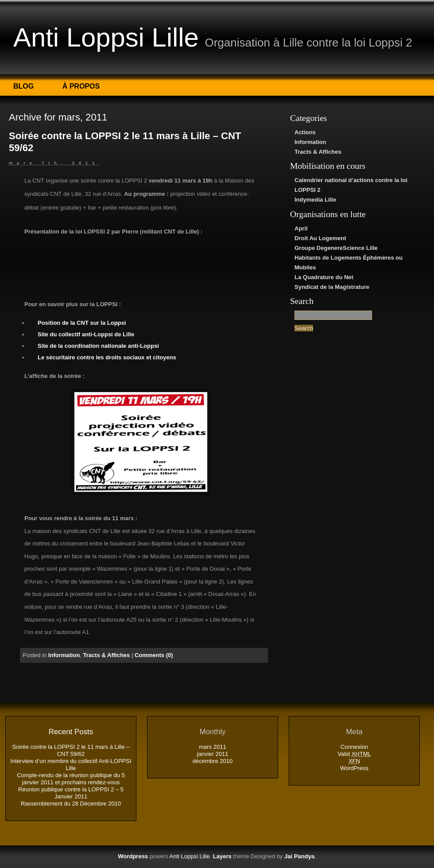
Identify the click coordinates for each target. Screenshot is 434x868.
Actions (305, 132)
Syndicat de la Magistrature (332, 287)
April (301, 228)
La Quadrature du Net (324, 277)
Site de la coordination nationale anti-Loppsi (98, 346)
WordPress (354, 768)
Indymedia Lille (315, 200)
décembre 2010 (213, 761)
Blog (23, 86)
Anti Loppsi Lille (106, 37)
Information (310, 142)
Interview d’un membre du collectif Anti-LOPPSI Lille (71, 765)
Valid (354, 754)
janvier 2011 (213, 754)
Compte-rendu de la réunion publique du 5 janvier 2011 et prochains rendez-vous (71, 779)
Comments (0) (154, 655)
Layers (222, 856)
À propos (81, 86)
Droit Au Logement (320, 238)
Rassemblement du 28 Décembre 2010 (71, 804)
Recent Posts (71, 732)
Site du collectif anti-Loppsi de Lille (86, 334)
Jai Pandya (299, 856)
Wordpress (133, 856)
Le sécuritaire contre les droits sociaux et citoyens (107, 357)
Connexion (354, 747)
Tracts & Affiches (318, 152)
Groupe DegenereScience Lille (336, 248)
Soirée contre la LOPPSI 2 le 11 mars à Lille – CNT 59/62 (71, 750)
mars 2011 (212, 747)
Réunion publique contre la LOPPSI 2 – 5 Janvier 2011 (71, 793)
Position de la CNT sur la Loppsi (82, 323)
